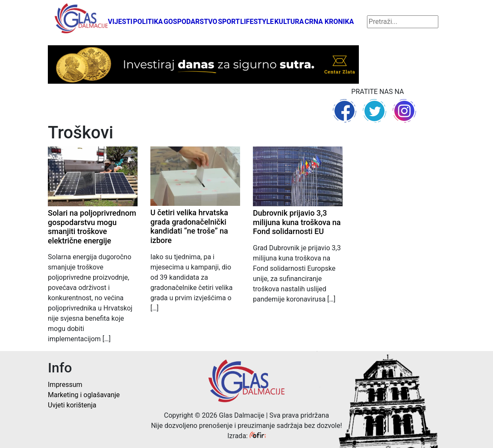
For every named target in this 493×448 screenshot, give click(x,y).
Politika (148, 22)
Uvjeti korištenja (72, 405)
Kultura (289, 22)
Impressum (65, 385)
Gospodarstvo (191, 22)
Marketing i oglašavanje (84, 395)
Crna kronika (329, 22)
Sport (229, 22)
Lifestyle (257, 22)
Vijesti (120, 22)
